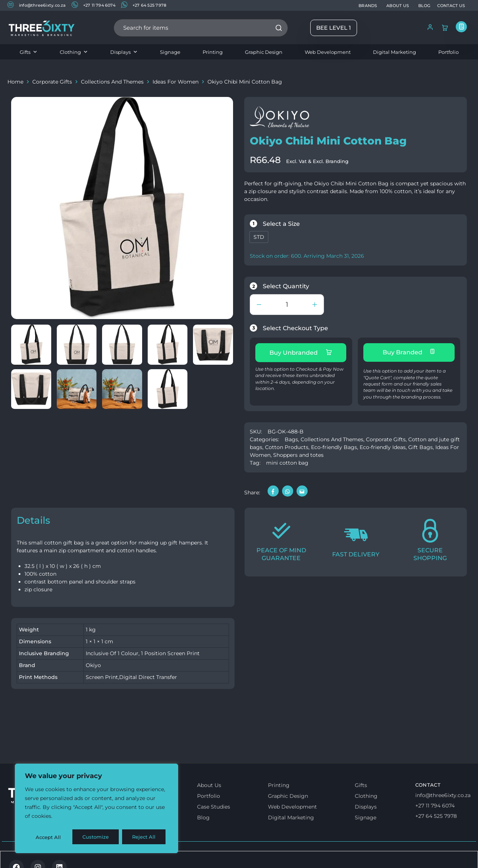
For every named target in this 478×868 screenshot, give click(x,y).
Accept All (145, 837)
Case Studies (214, 804)
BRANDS (368, 6)
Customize (49, 837)
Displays (124, 52)
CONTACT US (451, 6)
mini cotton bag (287, 461)
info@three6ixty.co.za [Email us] (443, 793)
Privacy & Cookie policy (105, 856)
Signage (170, 52)
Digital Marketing (394, 52)
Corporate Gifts (52, 82)
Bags (291, 437)
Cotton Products (287, 445)
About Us (209, 783)
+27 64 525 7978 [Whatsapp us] (436, 814)
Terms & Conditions (38, 856)
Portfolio (448, 52)
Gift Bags (420, 445)
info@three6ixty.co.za (37, 5)
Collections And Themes (112, 82)
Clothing (74, 52)
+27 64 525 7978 (144, 5)
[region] (96, 810)
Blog (203, 815)
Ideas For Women (176, 82)
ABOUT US (398, 6)
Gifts (29, 52)
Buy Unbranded (301, 352)
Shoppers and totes (298, 453)
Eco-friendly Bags (334, 445)
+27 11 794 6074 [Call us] (435, 803)
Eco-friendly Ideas (383, 445)
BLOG (424, 6)
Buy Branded (409, 352)
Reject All (97, 837)
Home (15, 82)
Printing (213, 52)
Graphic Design (264, 52)
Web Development (328, 52)
